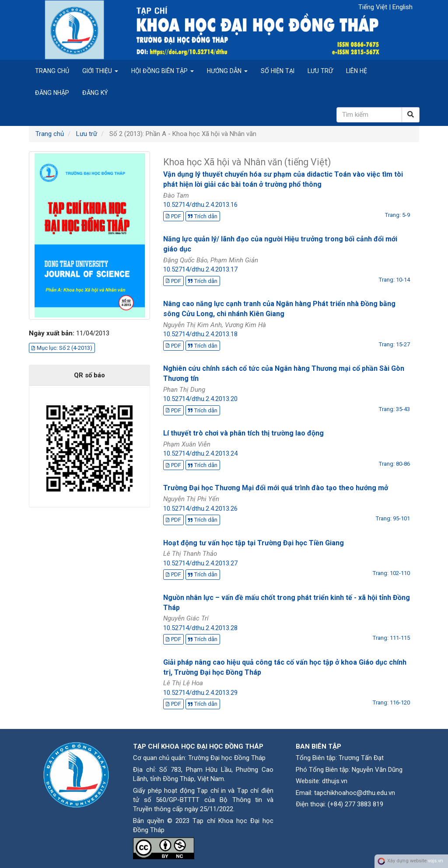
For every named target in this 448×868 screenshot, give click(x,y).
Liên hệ (357, 71)
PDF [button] (173, 216)
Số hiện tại (278, 71)
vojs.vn (436, 861)
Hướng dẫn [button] (227, 71)
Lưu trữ (320, 71)
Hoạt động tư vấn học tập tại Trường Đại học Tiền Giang (254, 543)
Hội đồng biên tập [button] (163, 71)
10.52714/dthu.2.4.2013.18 (200, 334)
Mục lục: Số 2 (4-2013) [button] (62, 348)
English (402, 7)
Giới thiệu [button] (100, 71)
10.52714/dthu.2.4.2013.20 (200, 399)
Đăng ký (95, 93)
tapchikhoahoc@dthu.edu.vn (355, 793)
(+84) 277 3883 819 (355, 804)
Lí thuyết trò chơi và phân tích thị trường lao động (243, 433)
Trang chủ (52, 71)
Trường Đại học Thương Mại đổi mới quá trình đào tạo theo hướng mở (276, 488)
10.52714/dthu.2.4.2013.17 (200, 269)
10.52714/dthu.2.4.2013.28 (200, 628)
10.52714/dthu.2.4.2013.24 (200, 453)
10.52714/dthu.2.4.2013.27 (200, 563)
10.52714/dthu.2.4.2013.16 (200, 205)
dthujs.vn (335, 781)
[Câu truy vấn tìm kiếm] (369, 115)
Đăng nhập (52, 93)
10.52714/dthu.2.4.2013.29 (200, 693)
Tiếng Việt (374, 7)
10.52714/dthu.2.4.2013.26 (200, 509)
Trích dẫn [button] (203, 216)
